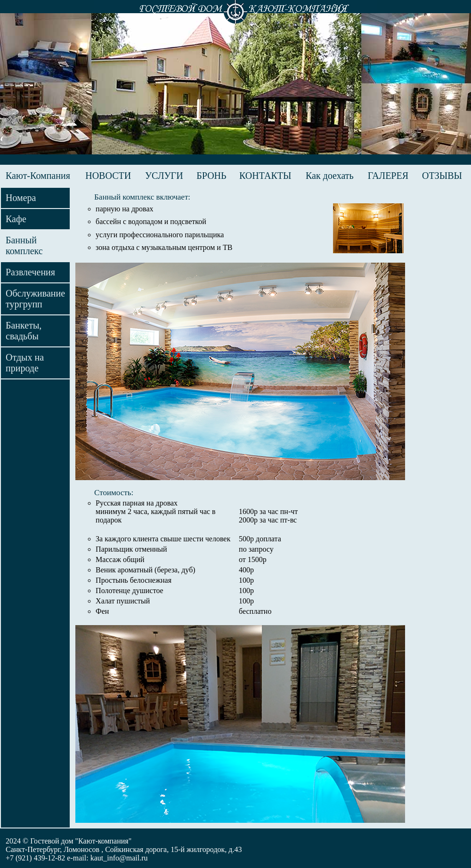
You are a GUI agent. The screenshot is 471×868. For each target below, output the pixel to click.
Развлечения (30, 272)
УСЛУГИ (164, 176)
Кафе (16, 219)
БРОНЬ (211, 176)
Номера (21, 198)
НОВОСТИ (108, 176)
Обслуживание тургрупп (35, 299)
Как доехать (330, 176)
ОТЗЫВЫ (442, 176)
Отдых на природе (25, 363)
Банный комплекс (24, 245)
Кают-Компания (38, 176)
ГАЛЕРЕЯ (388, 176)
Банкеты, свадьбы (24, 331)
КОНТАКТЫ (265, 176)
